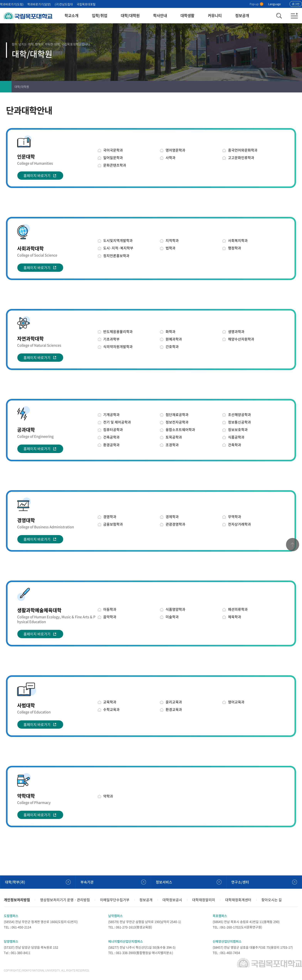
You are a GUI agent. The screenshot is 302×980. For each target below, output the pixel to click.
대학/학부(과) (15, 882)
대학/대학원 (130, 16)
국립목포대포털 (86, 4)
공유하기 (296, 87)
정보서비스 (164, 882)
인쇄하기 (273, 87)
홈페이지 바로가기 (37, 176)
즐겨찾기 (285, 87)
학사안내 (160, 16)
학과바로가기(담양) (39, 4)
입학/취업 (100, 16)
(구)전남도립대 (64, 4)
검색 (279, 16)
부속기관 (87, 882)
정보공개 (242, 16)
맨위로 (292, 545)
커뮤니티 (215, 16)
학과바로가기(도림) (12, 4)
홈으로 (6, 87)
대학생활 (187, 16)
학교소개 (71, 16)
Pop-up (256, 4)
